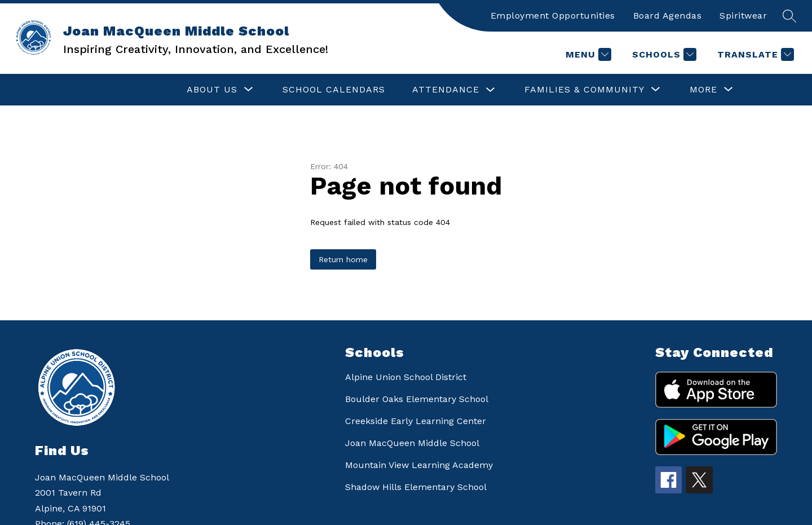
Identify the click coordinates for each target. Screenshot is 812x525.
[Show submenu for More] (703, 90)
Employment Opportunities (553, 16)
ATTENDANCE (336, 89)
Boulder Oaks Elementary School (417, 399)
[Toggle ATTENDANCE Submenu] (381, 90)
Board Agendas (668, 16)
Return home (343, 259)
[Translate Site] (754, 54)
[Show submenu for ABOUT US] (102, 90)
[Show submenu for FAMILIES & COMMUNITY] (475, 90)
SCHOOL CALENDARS (224, 89)
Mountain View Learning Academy (419, 465)
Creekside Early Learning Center (416, 421)
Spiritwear (743, 16)
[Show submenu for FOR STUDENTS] (618, 90)
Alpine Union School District (406, 377)
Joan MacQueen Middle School (412, 443)
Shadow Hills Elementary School (416, 487)
